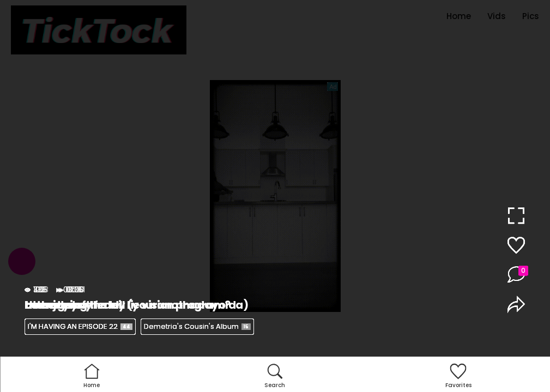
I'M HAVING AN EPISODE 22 (80, 326)
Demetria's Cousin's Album (197, 326)
